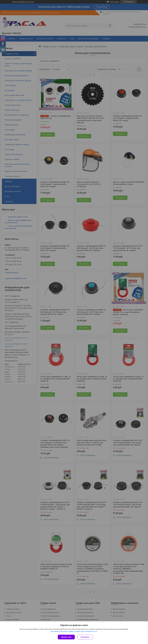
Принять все (66, 637)
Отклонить (85, 637)
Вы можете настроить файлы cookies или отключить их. (73, 631)
